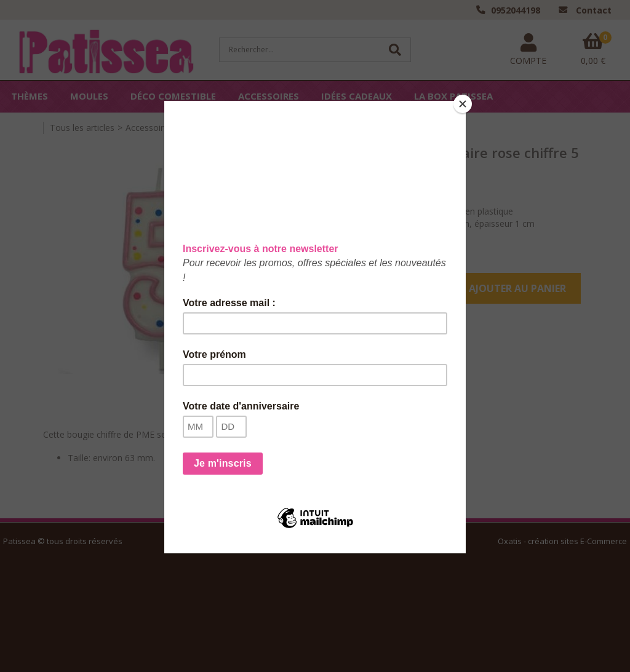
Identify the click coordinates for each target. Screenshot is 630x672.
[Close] (463, 104)
